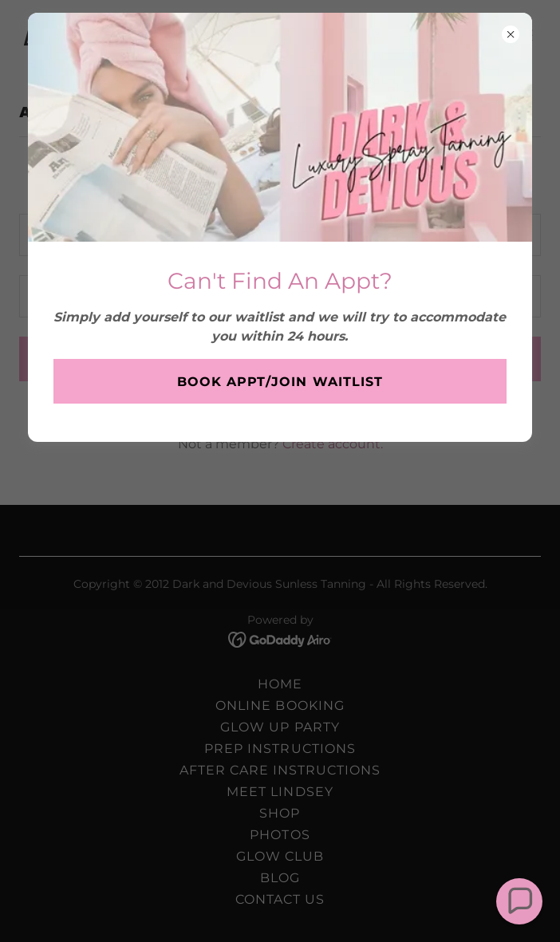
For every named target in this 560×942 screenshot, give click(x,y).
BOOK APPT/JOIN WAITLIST (280, 382)
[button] (519, 901)
